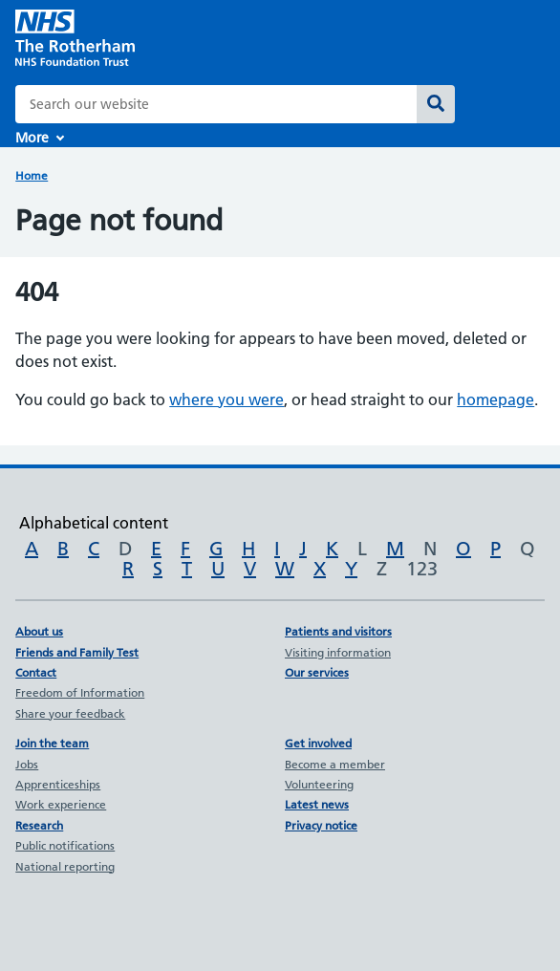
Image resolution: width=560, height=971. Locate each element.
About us (39, 631)
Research (39, 825)
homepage (495, 399)
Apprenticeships (58, 784)
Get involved (318, 743)
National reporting (65, 866)
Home (32, 175)
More (32, 138)
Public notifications (65, 845)
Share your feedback (70, 713)
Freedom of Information (80, 692)
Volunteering (319, 784)
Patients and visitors (338, 631)
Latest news (317, 804)
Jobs (27, 764)
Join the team (52, 743)
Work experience (61, 804)
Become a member (335, 764)
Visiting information (338, 652)
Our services (317, 672)
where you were (226, 399)
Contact (36, 672)
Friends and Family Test (77, 652)
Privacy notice (321, 825)
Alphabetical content (94, 523)
